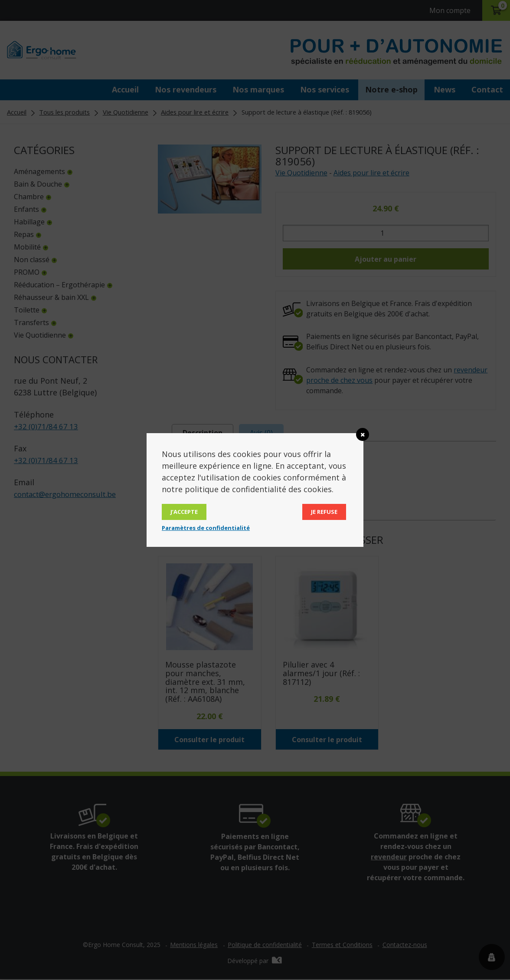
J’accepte (184, 512)
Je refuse (324, 512)
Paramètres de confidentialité (206, 528)
